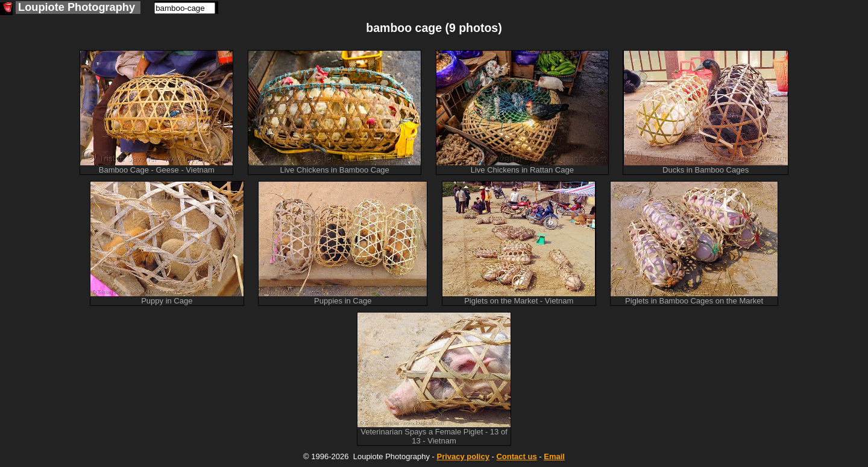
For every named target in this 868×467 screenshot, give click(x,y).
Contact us (516, 456)
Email (554, 456)
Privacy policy (463, 456)
